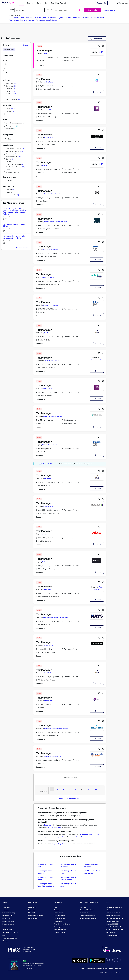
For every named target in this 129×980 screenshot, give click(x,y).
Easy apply (97, 92)
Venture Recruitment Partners (53, 416)
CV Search (32, 913)
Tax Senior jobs (40, 18)
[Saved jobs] (122, 3)
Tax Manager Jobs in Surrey (46, 20)
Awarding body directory (62, 924)
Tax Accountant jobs (72, 18)
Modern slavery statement (89, 918)
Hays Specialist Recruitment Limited (55, 617)
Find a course (58, 913)
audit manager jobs (57, 837)
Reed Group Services (113, 916)
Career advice (7, 927)
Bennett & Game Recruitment (54, 194)
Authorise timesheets (113, 913)
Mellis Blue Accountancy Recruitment (56, 728)
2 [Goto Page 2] (58, 789)
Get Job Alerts (46, 464)
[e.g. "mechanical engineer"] (30, 10)
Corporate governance (87, 916)
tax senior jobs (43, 837)
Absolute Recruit (48, 82)
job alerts (48, 825)
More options (9, 186)
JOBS (5, 902)
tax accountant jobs (76, 837)
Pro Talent (48, 333)
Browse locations (8, 921)
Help (4, 935)
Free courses (58, 921)
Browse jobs (109, 10)
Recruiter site (33, 907)
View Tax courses (23, 248)
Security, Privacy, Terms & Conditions (108, 969)
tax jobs (96, 834)
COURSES (58, 902)
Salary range (8, 55)
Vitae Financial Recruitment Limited (56, 222)
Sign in (51, 827)
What (12, 10)
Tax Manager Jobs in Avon (68, 885)
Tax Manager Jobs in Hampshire (68, 866)
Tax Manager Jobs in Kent (68, 872)
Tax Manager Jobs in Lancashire (22, 20)
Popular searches (8, 924)
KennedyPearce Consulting (52, 756)
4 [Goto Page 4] (70, 789)
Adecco (45, 534)
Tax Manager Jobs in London (93, 18)
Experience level (10, 177)
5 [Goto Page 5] (76, 789)
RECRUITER (33, 902)
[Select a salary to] (16, 72)
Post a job (32, 910)
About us (83, 907)
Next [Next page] (96, 790)
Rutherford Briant (48, 277)
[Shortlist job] (99, 46)
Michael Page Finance (50, 249)
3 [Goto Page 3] (64, 789)
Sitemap (5, 941)
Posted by (7, 105)
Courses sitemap (60, 932)
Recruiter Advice (34, 918)
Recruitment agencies (35, 916)
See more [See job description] (41, 65)
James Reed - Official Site (114, 927)
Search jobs (93, 10)
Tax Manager (11, 38)
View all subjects (60, 916)
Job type (7, 80)
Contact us (6, 907)
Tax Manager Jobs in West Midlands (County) (46, 885)
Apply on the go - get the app (70, 798)
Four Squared (46, 590)
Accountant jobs (18, 18)
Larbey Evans (49, 137)
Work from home (8, 916)
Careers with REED (112, 924)
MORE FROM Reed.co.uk (89, 902)
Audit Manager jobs (55, 18)
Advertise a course (60, 930)
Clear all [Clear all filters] (26, 45)
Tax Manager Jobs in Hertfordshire (92, 872)
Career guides (59, 927)
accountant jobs (86, 834)
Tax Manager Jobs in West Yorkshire (68, 878)
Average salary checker (10, 932)
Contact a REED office (10, 938)
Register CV (101, 3)
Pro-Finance (48, 701)
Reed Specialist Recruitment (115, 918)
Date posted (8, 135)
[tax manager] (9, 50)
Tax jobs (29, 18)
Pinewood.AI (47, 110)
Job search (6, 910)
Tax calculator (7, 930)
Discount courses (60, 918)
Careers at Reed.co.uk (87, 910)
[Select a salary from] (16, 64)
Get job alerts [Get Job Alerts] (97, 38)
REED (108, 902)
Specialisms (8, 145)
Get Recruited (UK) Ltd (52, 361)
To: (4, 69)
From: (5, 60)
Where (50, 10)
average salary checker (59, 844)
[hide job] (103, 46)
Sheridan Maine (48, 506)
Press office (84, 913)
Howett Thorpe (47, 388)
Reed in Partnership (112, 921)
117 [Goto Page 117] (89, 789)
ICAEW (45, 53)
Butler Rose (46, 562)
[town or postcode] (67, 10)
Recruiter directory (9, 913)
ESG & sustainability (112, 935)
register (58, 827)
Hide (5, 120)
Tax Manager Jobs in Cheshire (92, 866)
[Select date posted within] (16, 139)
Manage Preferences (88, 969)
